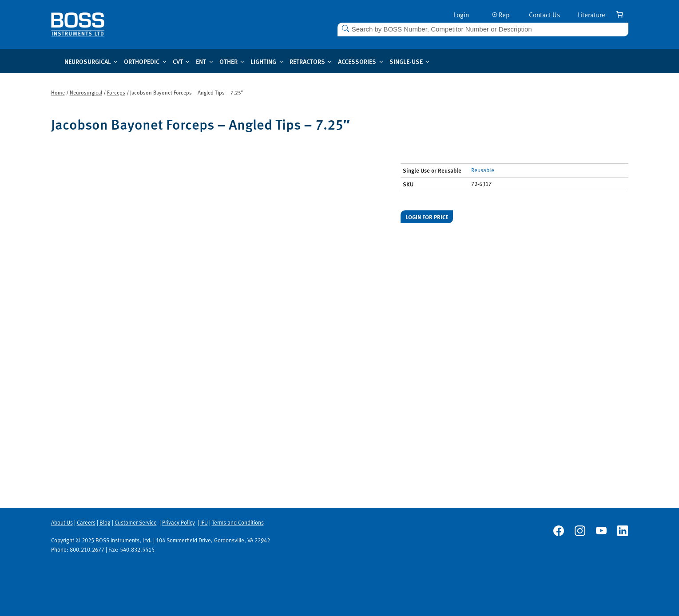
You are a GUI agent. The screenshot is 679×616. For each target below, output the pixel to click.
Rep (501, 14)
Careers (86, 522)
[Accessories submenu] (381, 61)
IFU (204, 522)
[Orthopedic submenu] (165, 61)
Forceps (116, 92)
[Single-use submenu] (427, 61)
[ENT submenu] (211, 61)
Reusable (483, 170)
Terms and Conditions (238, 522)
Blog (105, 522)
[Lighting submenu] (281, 61)
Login (461, 14)
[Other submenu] (242, 61)
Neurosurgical (86, 92)
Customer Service (136, 522)
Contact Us (544, 14)
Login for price (427, 217)
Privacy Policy (179, 522)
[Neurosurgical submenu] (116, 61)
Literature (591, 14)
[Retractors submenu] (330, 61)
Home (58, 92)
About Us (62, 522)
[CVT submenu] (188, 61)
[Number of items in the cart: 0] (620, 14)
